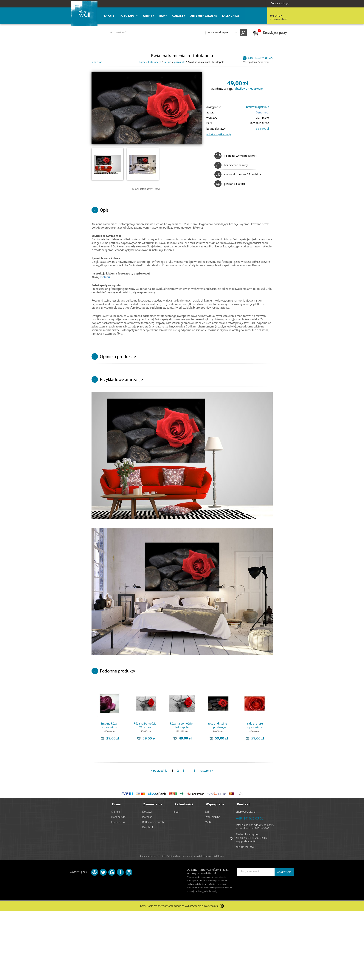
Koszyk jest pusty (269, 33)
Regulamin (148, 827)
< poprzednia (159, 771)
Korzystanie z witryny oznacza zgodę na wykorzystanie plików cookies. (179, 906)
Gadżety (179, 16)
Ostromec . (262, 113)
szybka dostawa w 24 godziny (238, 175)
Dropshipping (213, 817)
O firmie (115, 812)
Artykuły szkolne (204, 16)
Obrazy (149, 16)
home (142, 62)
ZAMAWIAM (284, 872)
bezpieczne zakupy (231, 165)
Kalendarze (231, 16)
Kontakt (243, 804)
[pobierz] (106, 277)
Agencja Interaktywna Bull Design (209, 856)
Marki (208, 822)
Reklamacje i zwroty (153, 822)
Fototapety (129, 16)
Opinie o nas (118, 822)
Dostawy (147, 812)
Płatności (147, 817)
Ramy (163, 16)
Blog (176, 812)
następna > (206, 771)
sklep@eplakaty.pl (246, 812)
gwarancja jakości (230, 184)
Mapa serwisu (119, 817)
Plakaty (109, 16)
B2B (207, 812)
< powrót (97, 62)
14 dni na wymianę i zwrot (235, 156)
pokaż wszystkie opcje (219, 134)
